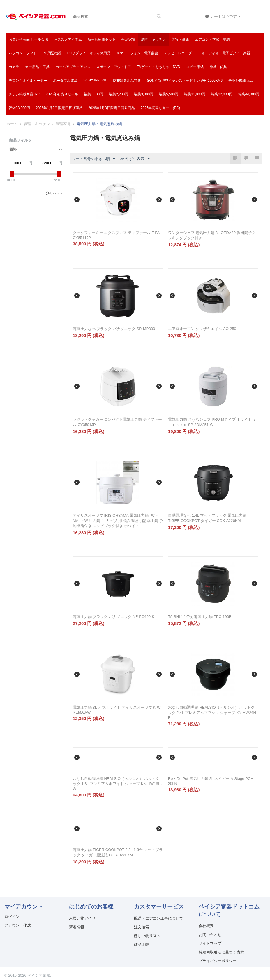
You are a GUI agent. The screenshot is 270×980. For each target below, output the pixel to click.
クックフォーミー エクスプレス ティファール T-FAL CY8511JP (117, 235)
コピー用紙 (195, 67)
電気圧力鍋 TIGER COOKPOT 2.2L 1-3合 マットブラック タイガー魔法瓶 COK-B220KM (118, 852)
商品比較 (142, 945)
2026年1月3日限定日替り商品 (112, 108)
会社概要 (206, 926)
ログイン (12, 917)
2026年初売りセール (62, 94)
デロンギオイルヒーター (28, 81)
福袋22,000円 (222, 94)
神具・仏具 (218, 67)
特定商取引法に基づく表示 (221, 952)
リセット (56, 193)
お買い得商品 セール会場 (28, 39)
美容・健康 (180, 39)
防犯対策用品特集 (127, 81)
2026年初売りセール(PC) (160, 108)
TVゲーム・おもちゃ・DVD (159, 67)
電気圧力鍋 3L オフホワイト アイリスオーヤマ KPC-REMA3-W (117, 710)
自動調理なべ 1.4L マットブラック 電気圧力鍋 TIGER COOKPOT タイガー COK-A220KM (207, 518)
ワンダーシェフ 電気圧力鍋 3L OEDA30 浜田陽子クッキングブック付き (212, 235)
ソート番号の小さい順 (93, 159)
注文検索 (142, 927)
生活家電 (128, 39)
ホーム (12, 124)
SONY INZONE (95, 80)
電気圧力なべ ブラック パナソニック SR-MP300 (114, 329)
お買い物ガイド (82, 918)
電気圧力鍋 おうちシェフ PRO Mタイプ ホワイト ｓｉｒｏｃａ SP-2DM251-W (212, 422)
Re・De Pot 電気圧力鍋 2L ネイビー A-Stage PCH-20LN (211, 781)
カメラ (14, 67)
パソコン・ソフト (23, 53)
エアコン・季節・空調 (212, 39)
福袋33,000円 (19, 108)
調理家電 (63, 124)
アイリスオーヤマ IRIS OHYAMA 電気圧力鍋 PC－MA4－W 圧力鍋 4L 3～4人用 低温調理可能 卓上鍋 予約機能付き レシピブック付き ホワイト (118, 521)
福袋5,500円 (169, 94)
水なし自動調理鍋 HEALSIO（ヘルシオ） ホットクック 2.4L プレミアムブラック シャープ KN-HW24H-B (213, 712)
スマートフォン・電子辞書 (137, 53)
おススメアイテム (68, 39)
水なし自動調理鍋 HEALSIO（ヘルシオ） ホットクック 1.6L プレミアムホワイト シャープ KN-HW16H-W (118, 784)
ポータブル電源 (65, 81)
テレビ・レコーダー (180, 53)
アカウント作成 (18, 925)
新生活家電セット (102, 39)
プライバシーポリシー (218, 961)
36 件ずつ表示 (135, 159)
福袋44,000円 (249, 94)
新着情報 (77, 927)
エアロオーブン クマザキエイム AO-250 (202, 329)
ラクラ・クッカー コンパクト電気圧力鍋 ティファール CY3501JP (117, 422)
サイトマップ (210, 943)
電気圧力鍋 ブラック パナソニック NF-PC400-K (114, 617)
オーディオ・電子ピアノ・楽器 (226, 53)
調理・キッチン (153, 39)
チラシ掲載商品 (241, 81)
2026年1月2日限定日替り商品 (59, 108)
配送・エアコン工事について (159, 918)
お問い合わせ (210, 935)
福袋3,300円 (144, 94)
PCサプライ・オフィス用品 (89, 53)
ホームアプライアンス (73, 67)
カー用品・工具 (37, 67)
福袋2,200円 (119, 94)
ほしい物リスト (147, 936)
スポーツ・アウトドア (114, 67)
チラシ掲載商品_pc (24, 94)
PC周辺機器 (52, 53)
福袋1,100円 (93, 94)
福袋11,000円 (195, 94)
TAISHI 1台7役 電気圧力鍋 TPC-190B (200, 617)
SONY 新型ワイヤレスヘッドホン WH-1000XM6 (185, 81)
